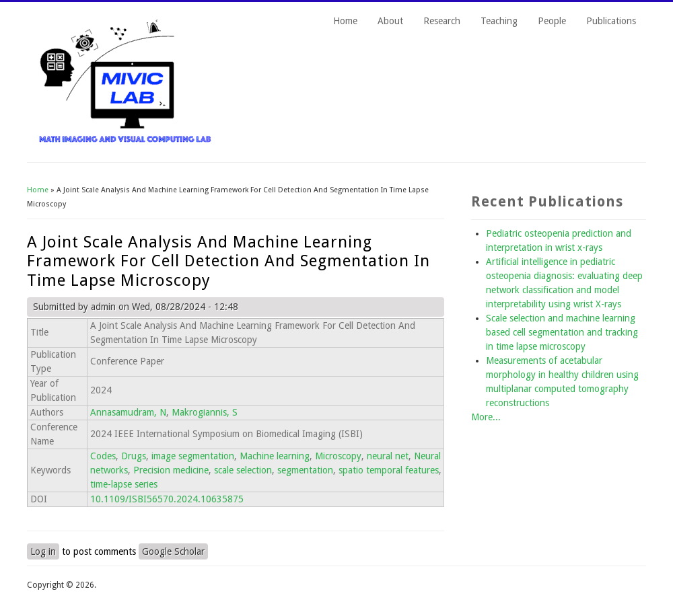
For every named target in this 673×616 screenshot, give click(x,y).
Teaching (499, 21)
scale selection (243, 470)
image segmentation (193, 456)
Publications (611, 21)
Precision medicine (171, 470)
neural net (388, 456)
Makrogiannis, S (205, 412)
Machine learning (275, 456)
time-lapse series (124, 484)
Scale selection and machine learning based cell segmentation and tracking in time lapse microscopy (562, 332)
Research (442, 21)
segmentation (305, 470)
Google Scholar (173, 551)
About (390, 21)
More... (486, 417)
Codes (103, 456)
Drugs (134, 456)
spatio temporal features (389, 470)
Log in (43, 551)
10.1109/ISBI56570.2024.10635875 (167, 499)
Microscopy (338, 456)
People (552, 21)
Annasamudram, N (128, 412)
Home (345, 21)
